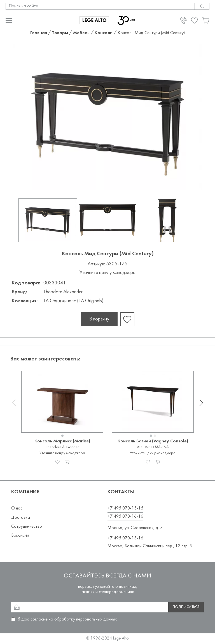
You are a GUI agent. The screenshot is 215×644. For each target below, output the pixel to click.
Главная (39, 33)
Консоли (104, 33)
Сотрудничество (27, 527)
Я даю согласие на (67, 619)
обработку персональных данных (86, 619)
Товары (60, 33)
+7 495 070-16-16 (125, 516)
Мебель (81, 33)
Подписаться (186, 607)
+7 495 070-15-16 (125, 538)
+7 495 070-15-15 (125, 508)
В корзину (99, 319)
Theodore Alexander (63, 292)
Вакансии (20, 536)
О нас (17, 508)
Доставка (21, 518)
